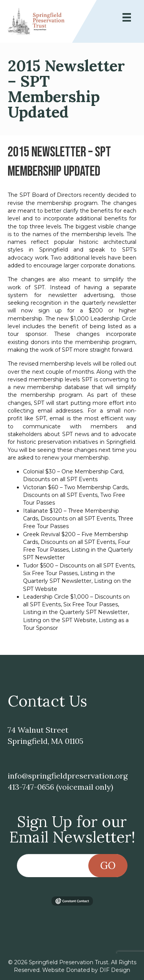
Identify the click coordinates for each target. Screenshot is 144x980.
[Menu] (127, 17)
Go (108, 865)
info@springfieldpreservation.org (68, 776)
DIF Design (115, 970)
